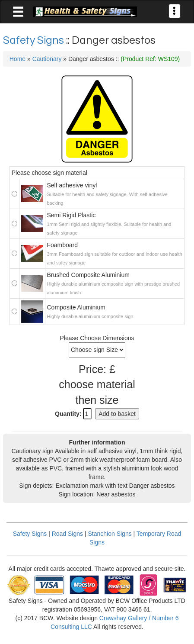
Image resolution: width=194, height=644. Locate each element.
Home (17, 59)
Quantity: (68, 414)
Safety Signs (35, 40)
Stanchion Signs (110, 534)
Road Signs (67, 534)
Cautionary (47, 59)
